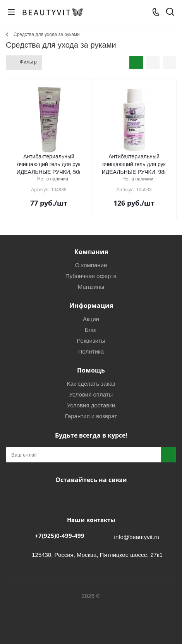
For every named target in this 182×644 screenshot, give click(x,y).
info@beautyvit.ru (137, 537)
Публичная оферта (91, 276)
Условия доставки (91, 405)
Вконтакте (70, 498)
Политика (91, 351)
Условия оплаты (91, 394)
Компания (91, 252)
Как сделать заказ (91, 384)
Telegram (89, 498)
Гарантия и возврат (91, 416)
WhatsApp (108, 498)
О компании (91, 265)
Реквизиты (91, 341)
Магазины (91, 287)
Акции (91, 319)
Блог (91, 330)
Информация (91, 306)
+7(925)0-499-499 (60, 536)
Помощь (91, 370)
